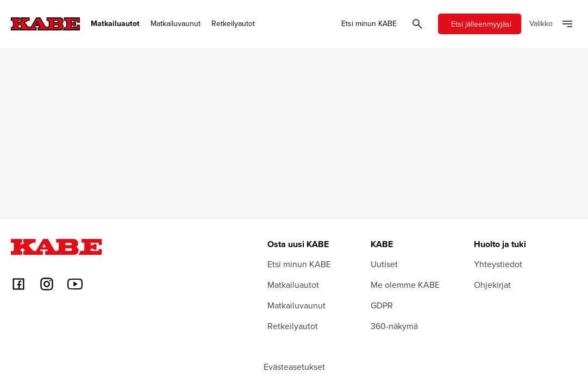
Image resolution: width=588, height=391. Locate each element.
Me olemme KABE (405, 285)
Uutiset (384, 264)
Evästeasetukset (294, 367)
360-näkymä (394, 326)
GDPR (382, 305)
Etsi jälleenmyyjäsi (481, 24)
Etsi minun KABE (369, 24)
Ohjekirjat (492, 285)
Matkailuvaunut (176, 24)
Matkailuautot (115, 24)
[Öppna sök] (417, 24)
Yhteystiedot (498, 264)
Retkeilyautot (233, 24)
